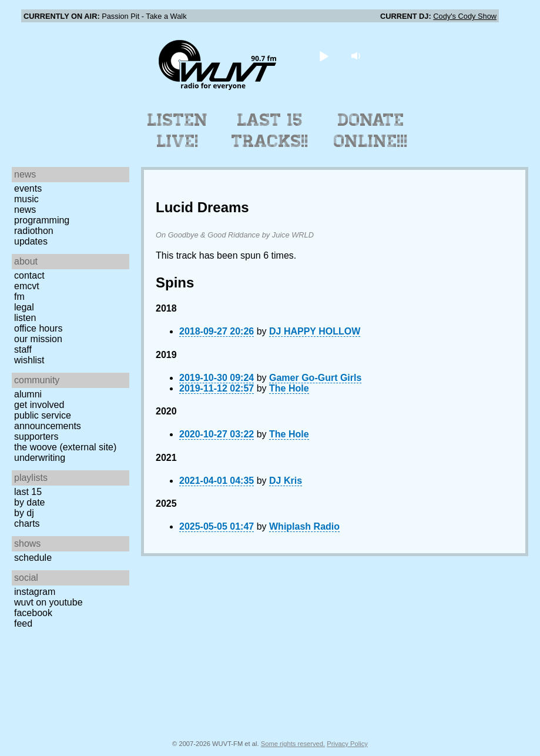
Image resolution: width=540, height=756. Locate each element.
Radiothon (34, 231)
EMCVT (27, 286)
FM (19, 297)
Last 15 (28, 492)
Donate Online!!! (371, 131)
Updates (31, 241)
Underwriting (40, 458)
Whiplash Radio (304, 526)
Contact (29, 275)
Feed (23, 623)
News (25, 210)
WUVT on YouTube (48, 602)
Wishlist (29, 360)
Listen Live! (178, 131)
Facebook (33, 613)
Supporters (36, 436)
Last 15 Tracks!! (270, 131)
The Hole (289, 388)
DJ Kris (286, 481)
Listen (25, 318)
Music (26, 199)
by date (29, 502)
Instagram (35, 592)
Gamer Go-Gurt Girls (315, 378)
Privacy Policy (347, 744)
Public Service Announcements (48, 421)
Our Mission (38, 339)
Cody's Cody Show (465, 16)
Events (28, 188)
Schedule (33, 558)
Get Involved (39, 405)
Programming (42, 220)
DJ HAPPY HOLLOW (315, 331)
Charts (27, 523)
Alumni (28, 394)
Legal (24, 307)
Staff (23, 349)
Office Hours (38, 328)
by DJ (24, 513)
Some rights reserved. (293, 744)
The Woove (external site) (65, 447)
